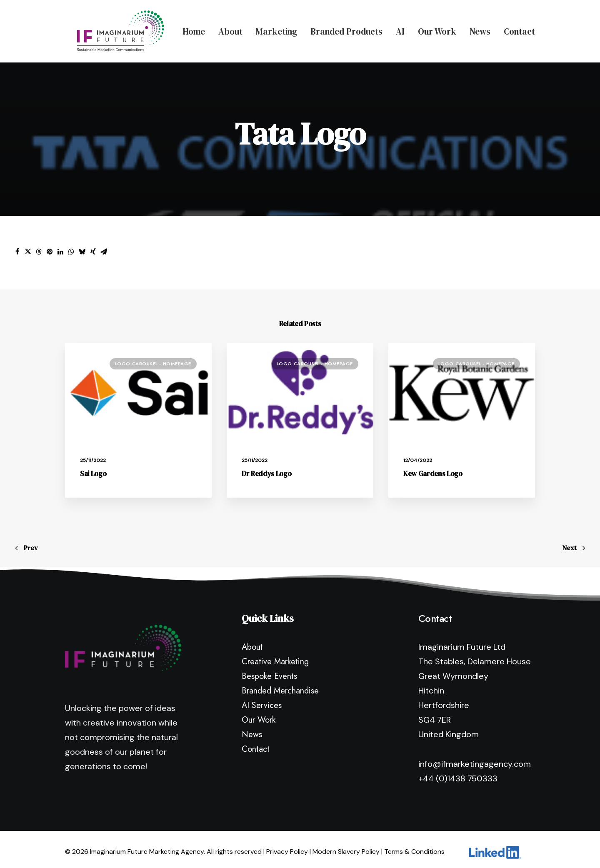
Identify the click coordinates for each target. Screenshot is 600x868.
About (230, 29)
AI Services (262, 700)
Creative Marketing (275, 656)
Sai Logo (93, 468)
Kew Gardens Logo (433, 468)
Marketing (276, 29)
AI (400, 29)
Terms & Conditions (414, 846)
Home (194, 29)
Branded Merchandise (280, 685)
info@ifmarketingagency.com (475, 758)
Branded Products (346, 29)
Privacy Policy (287, 846)
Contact (519, 29)
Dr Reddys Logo (266, 468)
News (480, 29)
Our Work (437, 29)
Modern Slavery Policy (346, 846)
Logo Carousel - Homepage (153, 358)
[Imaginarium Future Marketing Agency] (109, 28)
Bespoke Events (269, 670)
